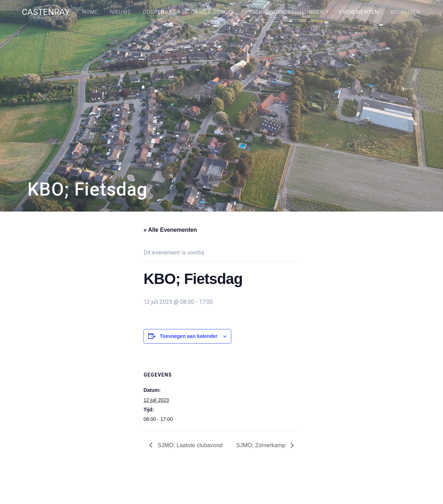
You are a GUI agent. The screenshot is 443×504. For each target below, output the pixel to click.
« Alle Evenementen (170, 230)
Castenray (46, 12)
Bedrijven (406, 12)
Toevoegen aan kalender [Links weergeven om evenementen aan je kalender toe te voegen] (189, 336)
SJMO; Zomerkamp (262, 445)
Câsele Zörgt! (212, 12)
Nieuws (121, 12)
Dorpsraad (160, 12)
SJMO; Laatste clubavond (189, 445)
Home (90, 12)
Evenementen (359, 12)
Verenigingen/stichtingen (285, 12)
